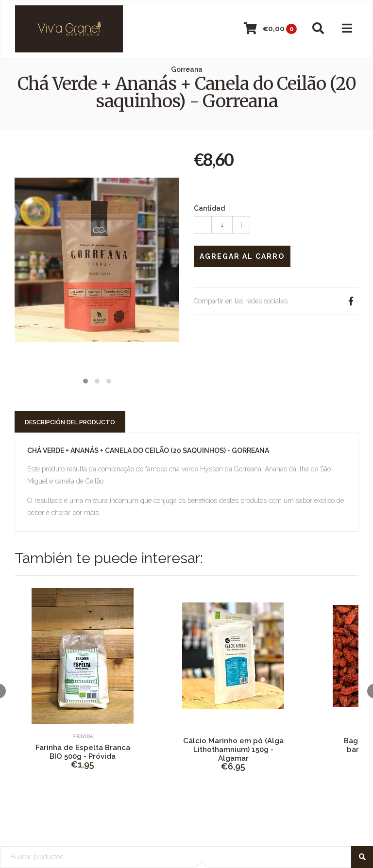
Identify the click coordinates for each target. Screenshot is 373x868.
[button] (85, 380)
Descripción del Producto (70, 422)
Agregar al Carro (242, 256)
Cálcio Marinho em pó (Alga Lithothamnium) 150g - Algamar (233, 750)
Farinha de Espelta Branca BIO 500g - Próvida (83, 752)
